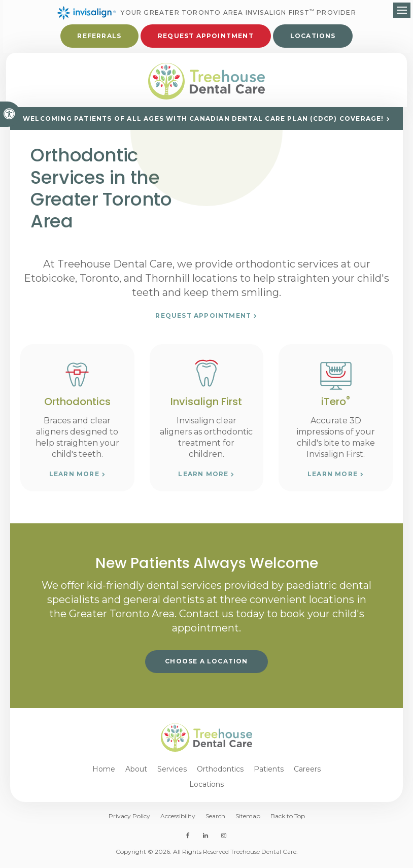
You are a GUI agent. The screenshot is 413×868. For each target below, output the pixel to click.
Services (172, 774)
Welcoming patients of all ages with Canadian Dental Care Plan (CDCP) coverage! (203, 123)
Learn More (74, 478)
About (136, 774)
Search (215, 821)
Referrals (99, 37)
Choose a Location (206, 666)
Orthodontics (220, 774)
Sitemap (248, 821)
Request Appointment (206, 37)
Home (104, 774)
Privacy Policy (129, 821)
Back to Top (288, 821)
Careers (307, 774)
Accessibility (178, 821)
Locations (313, 37)
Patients (269, 774)
